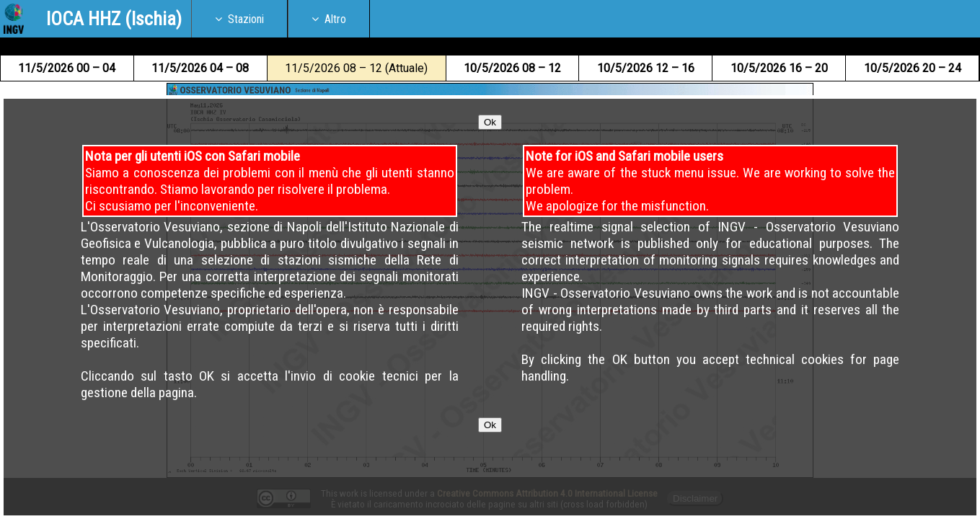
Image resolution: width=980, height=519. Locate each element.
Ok (490, 183)
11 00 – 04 (67, 68)
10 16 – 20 (779, 68)
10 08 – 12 (512, 68)
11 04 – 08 (200, 68)
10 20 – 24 (913, 68)
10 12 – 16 (646, 68)
